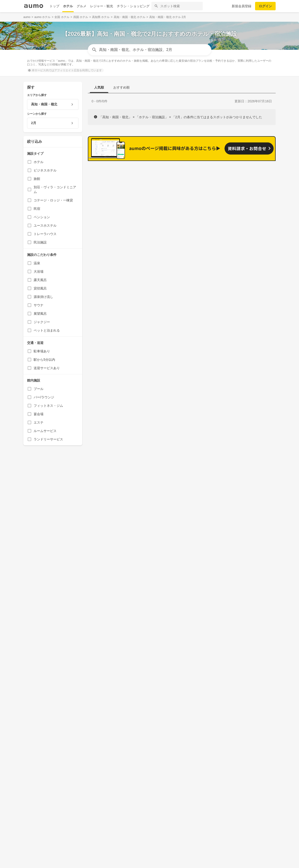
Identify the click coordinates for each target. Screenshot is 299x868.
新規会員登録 (242, 6)
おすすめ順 (121, 87)
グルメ (82, 6)
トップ (54, 6)
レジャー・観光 (102, 6)
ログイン (265, 6)
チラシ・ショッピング (133, 6)
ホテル (68, 6)
